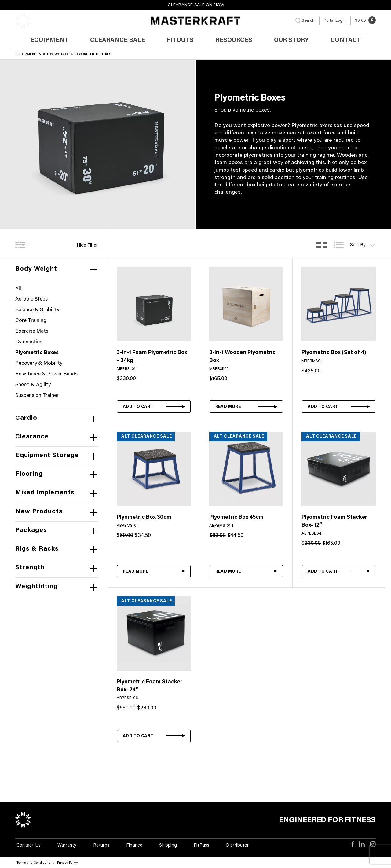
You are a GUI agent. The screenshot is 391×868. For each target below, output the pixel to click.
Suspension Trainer (37, 396)
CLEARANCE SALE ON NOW (196, 5)
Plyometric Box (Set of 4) (334, 353)
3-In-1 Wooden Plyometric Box (242, 357)
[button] (154, 407)
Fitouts (180, 40)
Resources (234, 40)
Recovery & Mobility (39, 364)
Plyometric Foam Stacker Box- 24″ (150, 686)
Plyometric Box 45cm (236, 518)
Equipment (49, 40)
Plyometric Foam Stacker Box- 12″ (334, 522)
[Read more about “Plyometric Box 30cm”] (154, 571)
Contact (345, 40)
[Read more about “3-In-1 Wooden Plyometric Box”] (246, 407)
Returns (101, 846)
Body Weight (56, 54)
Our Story (291, 40)
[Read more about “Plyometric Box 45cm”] (246, 571)
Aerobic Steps (31, 300)
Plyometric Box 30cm (144, 518)
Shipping (168, 846)
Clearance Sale (118, 40)
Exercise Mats (32, 332)
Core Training (31, 321)
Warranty (67, 846)
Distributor (237, 846)
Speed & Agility (33, 385)
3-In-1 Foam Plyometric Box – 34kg (152, 357)
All (18, 289)
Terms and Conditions (33, 863)
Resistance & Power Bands (46, 374)
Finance (134, 846)
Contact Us (29, 846)
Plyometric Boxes (37, 353)
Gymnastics (29, 342)
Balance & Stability (37, 310)
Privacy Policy (67, 863)
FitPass (201, 846)
